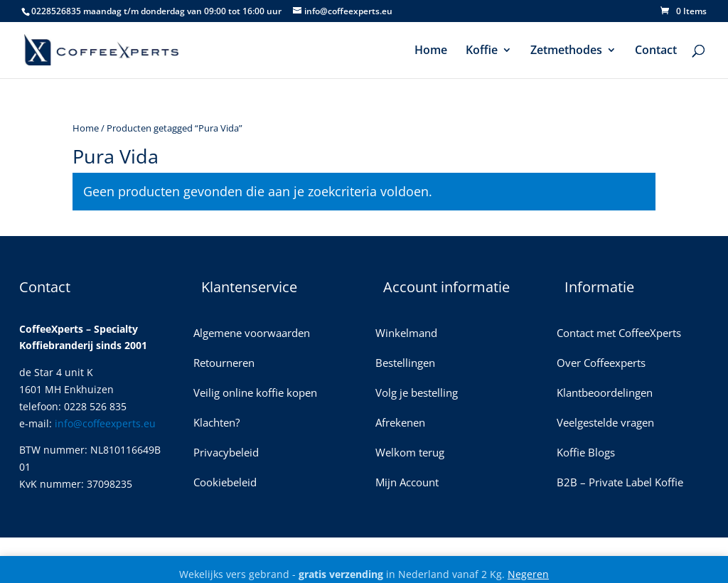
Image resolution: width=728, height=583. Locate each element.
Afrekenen (400, 423)
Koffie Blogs (586, 453)
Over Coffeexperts (601, 364)
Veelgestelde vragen (605, 423)
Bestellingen (405, 364)
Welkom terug (410, 453)
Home (431, 51)
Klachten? (216, 423)
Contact (656, 51)
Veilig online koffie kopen (255, 394)
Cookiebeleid (225, 483)
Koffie (482, 51)
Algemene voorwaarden (252, 334)
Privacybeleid (226, 453)
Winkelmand (406, 334)
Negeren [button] (528, 574)
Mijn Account (407, 483)
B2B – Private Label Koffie (620, 483)
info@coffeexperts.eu (105, 423)
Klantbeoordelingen (605, 394)
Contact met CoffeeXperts (619, 334)
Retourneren (224, 364)
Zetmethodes (566, 51)
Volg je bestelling (417, 394)
